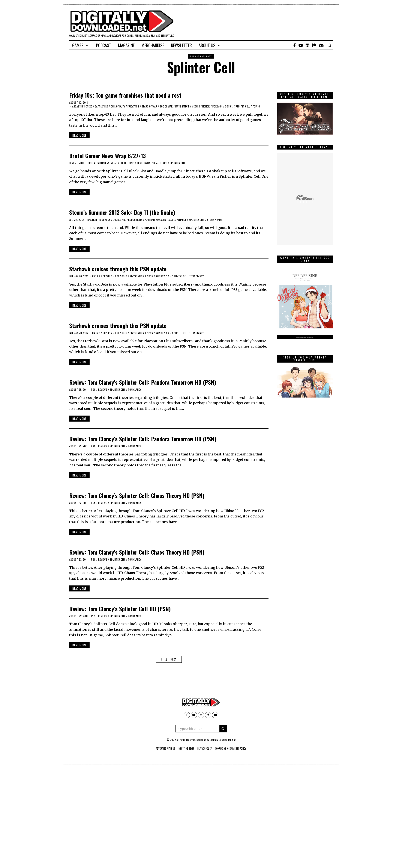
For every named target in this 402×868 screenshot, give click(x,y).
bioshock (105, 220)
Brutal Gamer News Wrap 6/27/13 (107, 156)
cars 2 (96, 276)
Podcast (104, 45)
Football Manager (155, 220)
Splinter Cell (242, 106)
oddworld (121, 276)
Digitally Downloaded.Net (223, 740)
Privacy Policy (205, 749)
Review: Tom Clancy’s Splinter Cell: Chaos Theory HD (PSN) (137, 495)
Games (78, 45)
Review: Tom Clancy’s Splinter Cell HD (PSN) (120, 609)
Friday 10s (133, 106)
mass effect (182, 106)
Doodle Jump (127, 163)
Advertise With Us (160, 749)
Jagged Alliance (177, 220)
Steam (211, 220)
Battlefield (101, 106)
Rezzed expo (160, 163)
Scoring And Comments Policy (235, 749)
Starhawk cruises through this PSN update (118, 269)
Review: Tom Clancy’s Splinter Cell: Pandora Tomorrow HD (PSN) (143, 382)
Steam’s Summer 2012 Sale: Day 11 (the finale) (122, 212)
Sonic (228, 106)
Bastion (92, 220)
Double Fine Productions (128, 220)
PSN (151, 276)
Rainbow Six (163, 276)
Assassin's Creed (82, 106)
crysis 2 (108, 276)
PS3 (93, 616)
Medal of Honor (201, 106)
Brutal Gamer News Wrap (102, 163)
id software (144, 163)
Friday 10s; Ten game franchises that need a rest (125, 95)
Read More (79, 135)
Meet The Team (184, 749)
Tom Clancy (197, 276)
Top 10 (256, 106)
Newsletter (181, 45)
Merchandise (153, 45)
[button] (223, 729)
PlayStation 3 (138, 276)
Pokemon (217, 106)
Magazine (126, 45)
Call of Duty (118, 106)
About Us (207, 45)
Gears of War (149, 106)
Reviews (103, 389)
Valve (220, 220)
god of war (166, 106)
